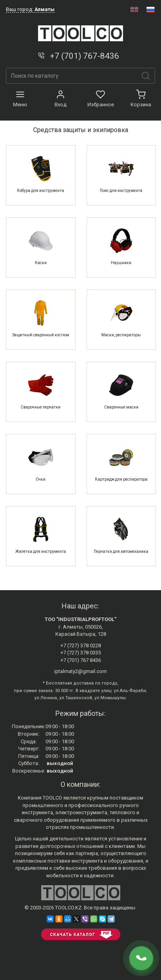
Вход (61, 99)
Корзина (141, 99)
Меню (20, 99)
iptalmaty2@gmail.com (80, 671)
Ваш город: (30, 9)
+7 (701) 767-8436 (78, 56)
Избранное (101, 99)
